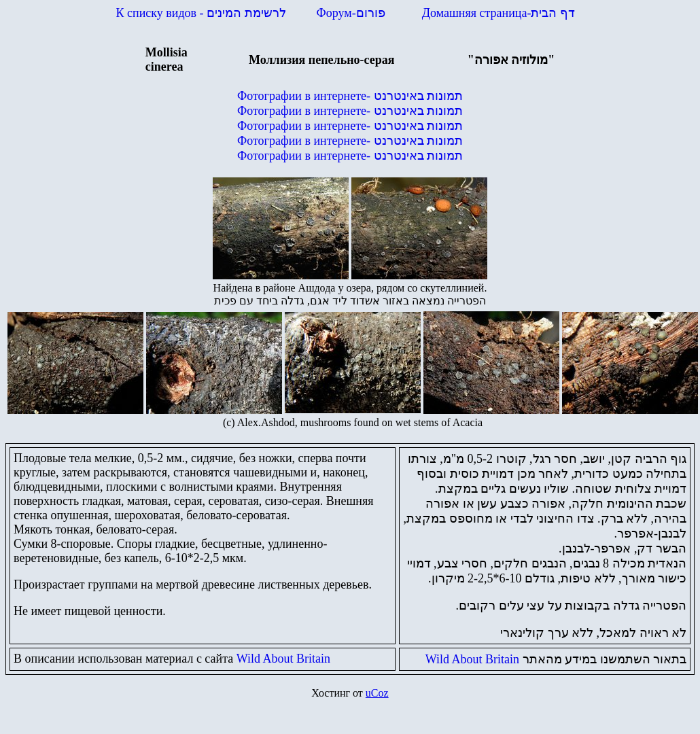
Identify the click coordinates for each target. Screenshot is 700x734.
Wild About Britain (283, 659)
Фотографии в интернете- (350, 96)
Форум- (353, 13)
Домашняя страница (498, 13)
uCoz (377, 693)
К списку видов (201, 13)
